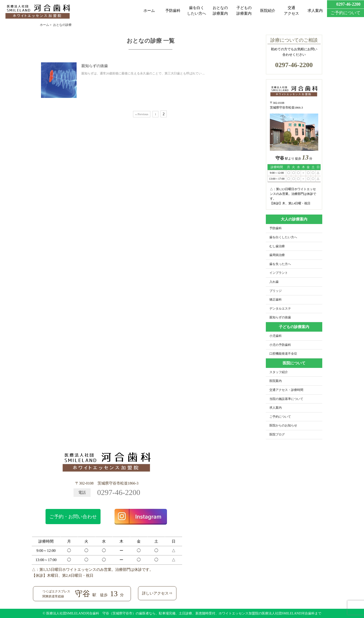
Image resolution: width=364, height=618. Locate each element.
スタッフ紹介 (279, 372)
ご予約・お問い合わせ (73, 517)
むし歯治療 (277, 246)
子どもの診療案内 (244, 11)
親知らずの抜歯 (95, 66)
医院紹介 (268, 11)
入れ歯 (274, 282)
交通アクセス (291, 11)
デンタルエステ (280, 309)
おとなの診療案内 (220, 11)
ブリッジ (276, 291)
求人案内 (315, 11)
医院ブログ (277, 435)
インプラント (279, 273)
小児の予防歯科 (280, 345)
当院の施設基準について (286, 399)
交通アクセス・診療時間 (286, 390)
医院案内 (276, 381)
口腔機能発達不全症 (283, 354)
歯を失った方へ (280, 264)
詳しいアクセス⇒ (157, 593)
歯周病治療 (277, 255)
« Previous (142, 114)
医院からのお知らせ (283, 426)
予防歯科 (173, 11)
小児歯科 (276, 336)
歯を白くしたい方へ (197, 11)
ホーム (149, 11)
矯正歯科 (276, 300)
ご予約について (280, 417)
